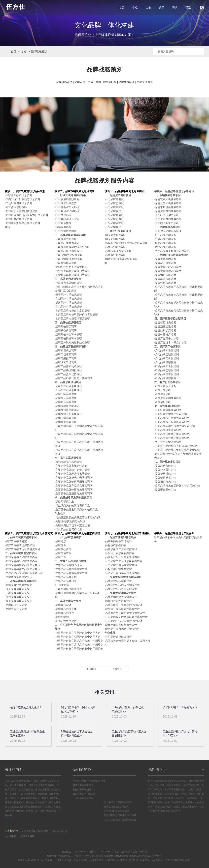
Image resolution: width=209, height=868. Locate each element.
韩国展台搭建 (28, 836)
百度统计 (157, 856)
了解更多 (118, 669)
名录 (148, 8)
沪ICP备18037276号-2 (135, 856)
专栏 (135, 8)
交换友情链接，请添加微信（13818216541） (45, 831)
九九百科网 (11, 836)
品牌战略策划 (39, 51)
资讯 (175, 8)
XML (149, 856)
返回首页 (91, 669)
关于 (162, 8)
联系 (188, 8)
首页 (122, 8)
